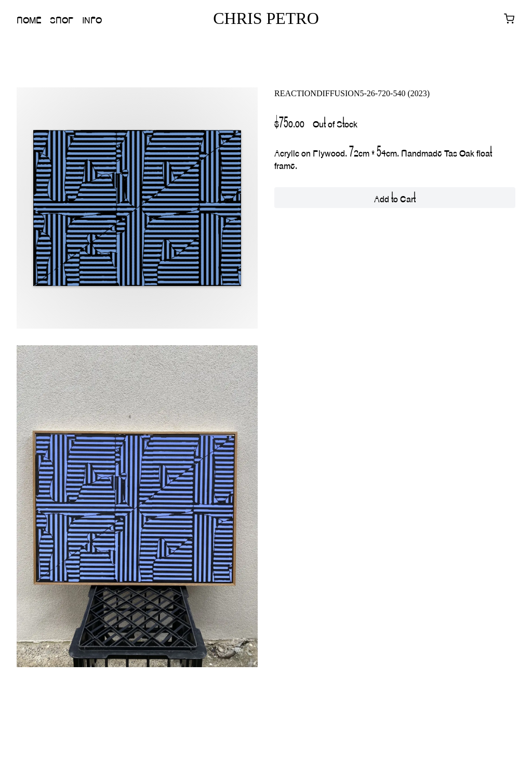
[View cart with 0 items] (509, 19)
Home (29, 19)
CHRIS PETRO (266, 18)
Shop (62, 19)
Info (92, 19)
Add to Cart (395, 198)
